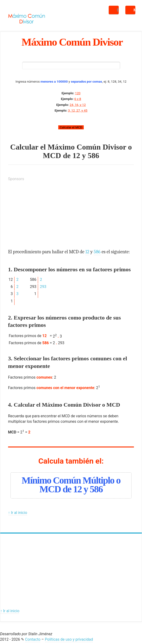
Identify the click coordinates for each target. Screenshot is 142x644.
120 (78, 93)
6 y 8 (78, 99)
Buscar (118, 10)
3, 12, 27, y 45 (78, 110)
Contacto (33, 639)
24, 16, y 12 (78, 105)
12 (76, 155)
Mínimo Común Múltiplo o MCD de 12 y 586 (71, 485)
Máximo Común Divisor (72, 42)
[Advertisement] (44, 215)
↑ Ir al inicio (18, 513)
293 (43, 287)
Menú (135, 10)
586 (93, 155)
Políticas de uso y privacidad (69, 639)
